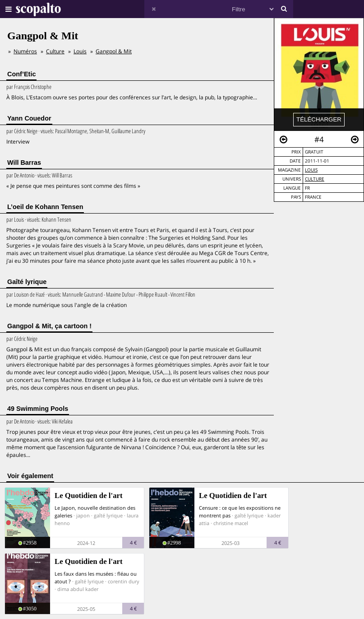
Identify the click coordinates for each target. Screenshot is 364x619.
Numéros (25, 51)
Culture (315, 179)
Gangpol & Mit (114, 51)
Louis (311, 170)
